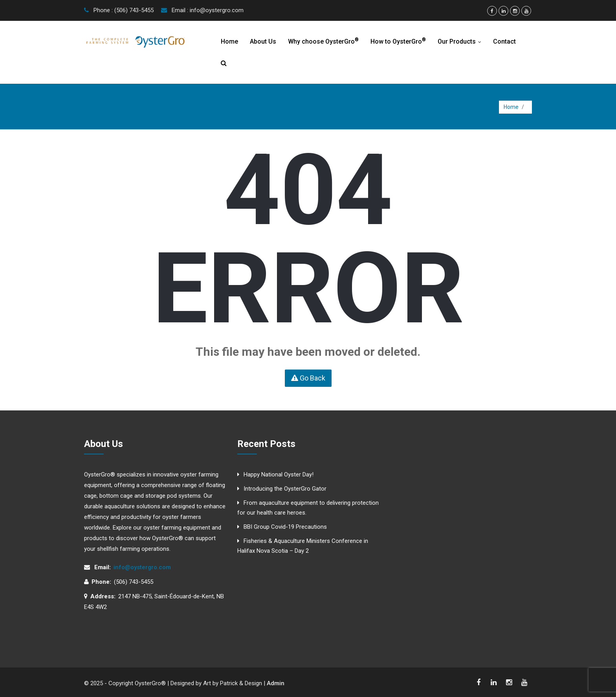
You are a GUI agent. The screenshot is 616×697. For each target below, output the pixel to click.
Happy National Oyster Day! (279, 474)
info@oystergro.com (142, 567)
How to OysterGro (398, 41)
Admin (276, 683)
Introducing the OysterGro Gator (285, 489)
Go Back (308, 378)
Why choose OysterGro (323, 41)
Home (229, 41)
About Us (263, 41)
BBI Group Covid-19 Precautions (285, 527)
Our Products (461, 41)
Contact (504, 41)
